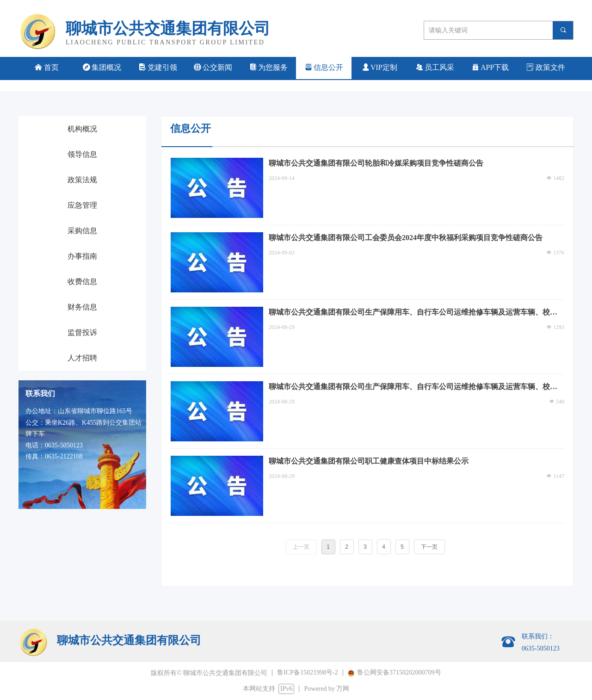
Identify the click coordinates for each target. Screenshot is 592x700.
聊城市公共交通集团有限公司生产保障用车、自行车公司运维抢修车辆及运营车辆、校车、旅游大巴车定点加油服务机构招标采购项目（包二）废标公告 (409, 387)
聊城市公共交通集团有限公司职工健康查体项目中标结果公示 (369, 461)
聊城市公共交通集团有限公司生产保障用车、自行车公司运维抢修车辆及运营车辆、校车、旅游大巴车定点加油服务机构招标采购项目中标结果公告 (409, 313)
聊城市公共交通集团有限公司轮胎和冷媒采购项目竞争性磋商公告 (376, 163)
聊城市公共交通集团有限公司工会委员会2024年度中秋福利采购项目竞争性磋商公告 (406, 238)
